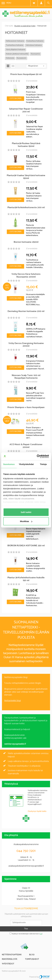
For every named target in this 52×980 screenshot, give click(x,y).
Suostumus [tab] (9, 464)
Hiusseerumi (21, 58)
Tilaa (26, 929)
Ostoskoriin (15, 99)
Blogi (32, 955)
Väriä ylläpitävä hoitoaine (16, 50)
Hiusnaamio (35, 54)
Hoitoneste (10, 58)
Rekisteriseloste (10, 959)
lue (41, 934)
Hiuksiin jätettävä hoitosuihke (17, 54)
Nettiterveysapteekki (12, 955)
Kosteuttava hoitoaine (35, 41)
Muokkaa (26, 521)
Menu (6, 3)
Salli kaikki (26, 512)
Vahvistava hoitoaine (34, 45)
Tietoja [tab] (43, 464)
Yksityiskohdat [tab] (26, 464)
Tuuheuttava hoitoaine (15, 45)
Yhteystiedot (8, 964)
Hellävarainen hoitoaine (15, 41)
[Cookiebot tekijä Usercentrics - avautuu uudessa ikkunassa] (37, 456)
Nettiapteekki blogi (12, 701)
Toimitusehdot (32, 959)
